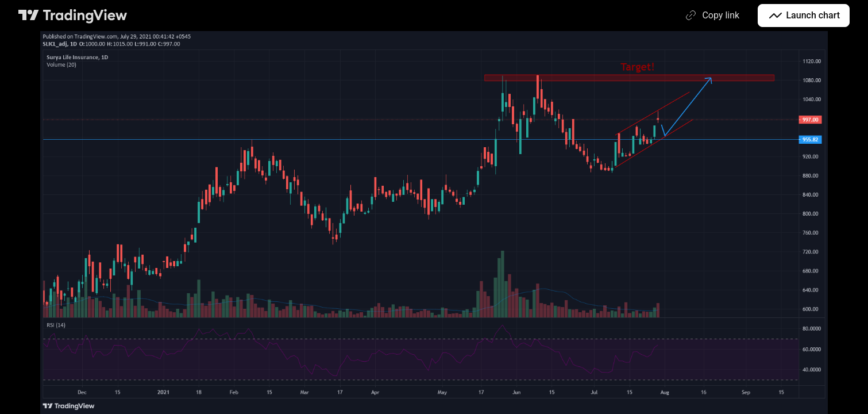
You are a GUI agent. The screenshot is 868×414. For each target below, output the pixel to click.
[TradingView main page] (73, 16)
